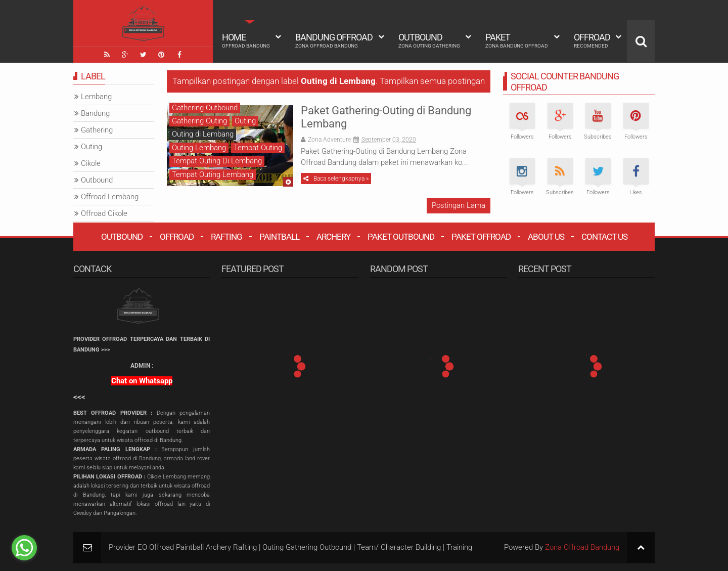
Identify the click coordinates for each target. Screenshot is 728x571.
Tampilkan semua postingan (432, 81)
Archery (333, 237)
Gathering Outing (199, 121)
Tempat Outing (258, 148)
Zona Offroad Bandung (582, 547)
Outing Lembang (199, 148)
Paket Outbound (401, 237)
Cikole (91, 163)
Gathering (97, 130)
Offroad (592, 40)
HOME (246, 40)
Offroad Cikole (104, 213)
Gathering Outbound (205, 108)
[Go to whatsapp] (24, 548)
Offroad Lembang (110, 197)
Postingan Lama (459, 205)
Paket (517, 40)
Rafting (226, 237)
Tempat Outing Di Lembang (217, 161)
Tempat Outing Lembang (213, 174)
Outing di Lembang (203, 134)
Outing (245, 121)
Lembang (96, 97)
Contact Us (604, 237)
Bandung (95, 113)
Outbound (429, 40)
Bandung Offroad (334, 40)
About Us (546, 237)
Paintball (279, 237)
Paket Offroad (481, 237)
